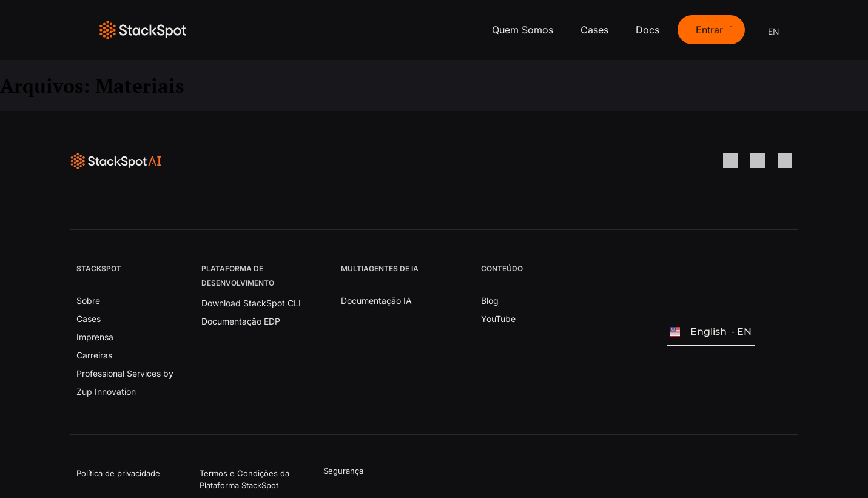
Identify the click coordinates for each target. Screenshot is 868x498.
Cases (594, 30)
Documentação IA (376, 301)
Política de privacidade (118, 473)
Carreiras (94, 355)
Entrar (714, 30)
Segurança (343, 471)
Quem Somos (523, 30)
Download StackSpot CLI (251, 303)
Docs (648, 30)
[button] (711, 30)
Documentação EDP (241, 321)
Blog (490, 301)
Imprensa (95, 337)
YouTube (498, 319)
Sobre (88, 301)
